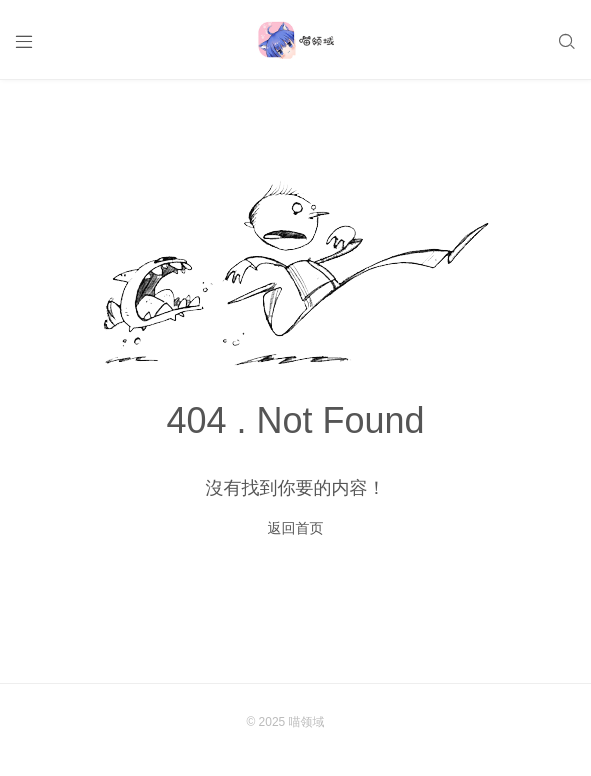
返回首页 (296, 528)
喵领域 (307, 722)
